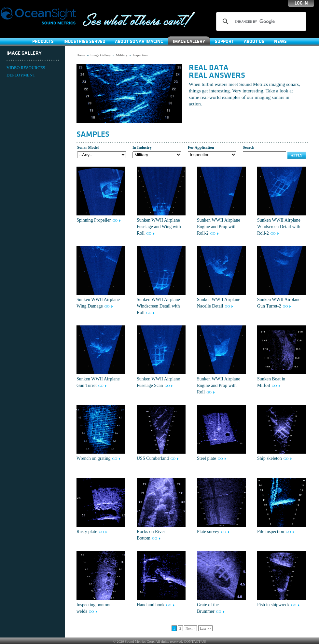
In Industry (142, 147)
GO (115, 220)
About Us (254, 41)
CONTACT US (195, 641)
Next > (190, 628)
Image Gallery (189, 41)
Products (43, 41)
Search (249, 147)
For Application (201, 147)
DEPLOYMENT (21, 75)
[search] (260, 21)
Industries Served (84, 41)
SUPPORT (224, 41)
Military (122, 55)
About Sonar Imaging (139, 41)
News (280, 41)
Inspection (140, 55)
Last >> (205, 628)
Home (81, 55)
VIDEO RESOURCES (26, 68)
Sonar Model (88, 147)
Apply (297, 155)
